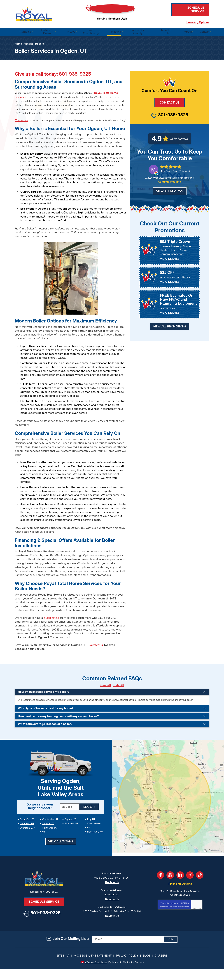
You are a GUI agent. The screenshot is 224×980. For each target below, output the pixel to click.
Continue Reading (170, 181)
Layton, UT (48, 835)
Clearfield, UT (27, 835)
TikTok (202, 887)
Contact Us (170, 102)
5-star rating (51, 628)
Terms (199, 923)
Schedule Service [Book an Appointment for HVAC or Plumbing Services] (189, 10)
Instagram (191, 887)
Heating (29, 42)
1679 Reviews (179, 138)
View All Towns (61, 849)
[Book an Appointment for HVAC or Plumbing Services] (21, 126)
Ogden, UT (70, 831)
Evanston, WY (27, 839)
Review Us (112, 894)
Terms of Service (182, 920)
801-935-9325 (114, 11)
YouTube (170, 887)
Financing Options (189, 18)
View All (106, 697)
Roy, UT (91, 831)
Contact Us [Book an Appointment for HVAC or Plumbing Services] (96, 655)
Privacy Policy (172, 920)
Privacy (195, 923)
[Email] (135, 951)
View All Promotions (170, 326)
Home (18, 42)
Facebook (159, 887)
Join (170, 951)
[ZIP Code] (70, 818)
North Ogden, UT (51, 839)
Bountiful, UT (26, 831)
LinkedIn (180, 887)
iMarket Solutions (93, 973)
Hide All (119, 697)
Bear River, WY (95, 839)
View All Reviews (170, 191)
